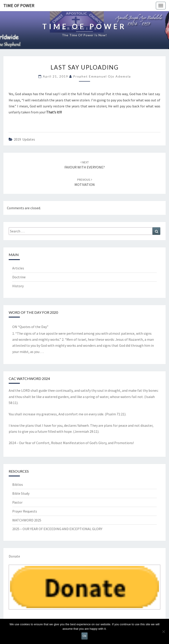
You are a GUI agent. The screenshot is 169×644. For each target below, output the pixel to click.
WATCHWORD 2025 (27, 520)
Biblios (18, 484)
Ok (85, 636)
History (18, 286)
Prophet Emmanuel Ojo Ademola (102, 76)
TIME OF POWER (19, 5)
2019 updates (24, 139)
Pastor (17, 502)
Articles (18, 268)
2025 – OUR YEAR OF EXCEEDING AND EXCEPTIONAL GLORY (57, 529)
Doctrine (19, 277)
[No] (163, 632)
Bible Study (21, 493)
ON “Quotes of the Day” (30, 327)
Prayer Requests (25, 511)
